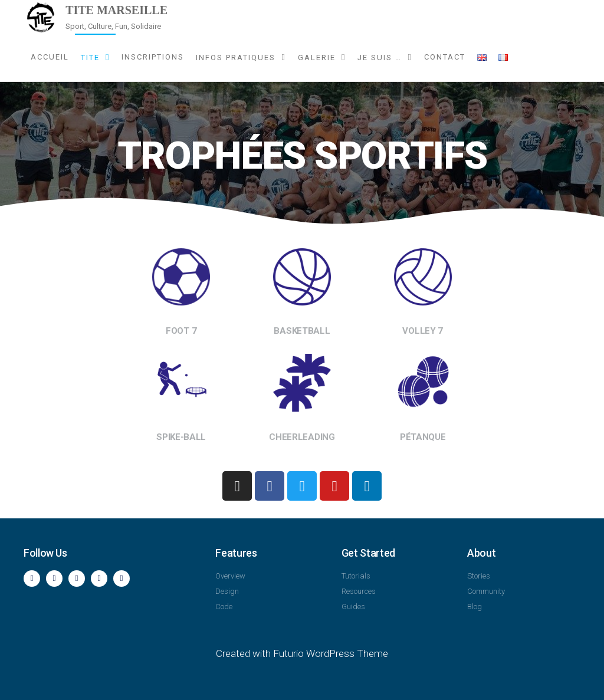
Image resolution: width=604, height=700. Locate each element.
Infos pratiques (236, 57)
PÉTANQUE (423, 437)
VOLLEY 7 (423, 331)
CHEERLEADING (302, 437)
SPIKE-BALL (181, 437)
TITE (90, 57)
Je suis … (380, 57)
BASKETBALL (302, 331)
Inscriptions (153, 57)
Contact (445, 57)
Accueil (50, 57)
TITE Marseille (116, 10)
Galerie (317, 57)
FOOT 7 (181, 331)
